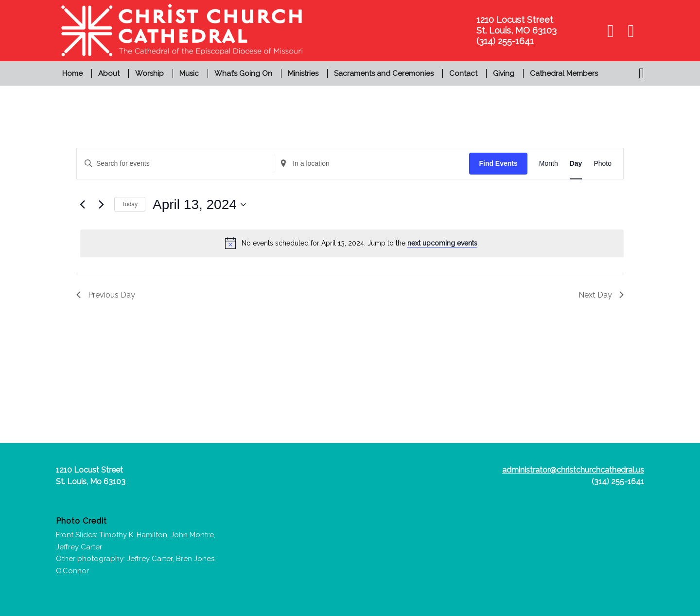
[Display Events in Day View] (576, 164)
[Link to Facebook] (611, 31)
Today (130, 204)
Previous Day (106, 295)
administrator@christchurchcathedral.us (573, 470)
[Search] (638, 73)
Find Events (498, 163)
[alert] (352, 243)
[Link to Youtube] (631, 31)
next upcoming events (442, 243)
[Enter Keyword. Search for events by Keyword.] (175, 164)
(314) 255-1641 (618, 482)
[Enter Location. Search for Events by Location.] (371, 164)
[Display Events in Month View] (549, 164)
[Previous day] (82, 205)
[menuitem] (74, 73)
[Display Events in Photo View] (603, 164)
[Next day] (101, 205)
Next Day (601, 295)
